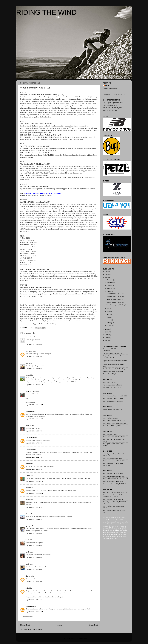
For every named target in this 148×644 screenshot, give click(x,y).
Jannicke (28, 425)
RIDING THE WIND (46, 12)
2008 (107, 338)
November (110, 283)
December (110, 280)
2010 (107, 332)
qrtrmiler (29, 488)
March (109, 320)
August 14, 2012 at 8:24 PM (34, 457)
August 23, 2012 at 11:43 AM (34, 612)
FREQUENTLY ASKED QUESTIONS (114, 94)
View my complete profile (111, 89)
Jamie (27, 564)
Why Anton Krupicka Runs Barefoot (114, 371)
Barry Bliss (29, 337)
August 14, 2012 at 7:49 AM (34, 369)
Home (59, 625)
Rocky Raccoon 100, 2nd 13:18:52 (113, 410)
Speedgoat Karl (30, 526)
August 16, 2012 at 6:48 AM (34, 533)
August (109, 291)
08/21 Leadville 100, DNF (111, 418)
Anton (107, 85)
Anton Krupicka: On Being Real (112, 353)
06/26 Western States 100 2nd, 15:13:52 (115, 423)
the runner (29, 351)
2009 (107, 335)
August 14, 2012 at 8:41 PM (34, 469)
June (108, 311)
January (109, 326)
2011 (107, 329)
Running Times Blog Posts (111, 374)
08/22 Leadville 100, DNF (111, 434)
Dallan (28, 464)
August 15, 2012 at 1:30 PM (34, 507)
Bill (27, 588)
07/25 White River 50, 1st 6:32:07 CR (114, 437)
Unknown (29, 411)
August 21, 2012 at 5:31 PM (34, 582)
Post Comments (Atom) (35, 629)
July (108, 309)
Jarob (27, 552)
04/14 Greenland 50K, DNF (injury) (113, 481)
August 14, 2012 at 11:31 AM (34, 405)
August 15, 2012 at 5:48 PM (34, 519)
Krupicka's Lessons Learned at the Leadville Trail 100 (113, 357)
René (27, 540)
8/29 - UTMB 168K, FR (110, 110)
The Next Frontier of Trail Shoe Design (114, 369)
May (108, 314)
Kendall (28, 476)
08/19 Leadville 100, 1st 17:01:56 (113, 499)
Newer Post (25, 625)
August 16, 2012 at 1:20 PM (34, 570)
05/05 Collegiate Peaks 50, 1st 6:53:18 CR (115, 479)
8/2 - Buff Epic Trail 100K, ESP (112, 108)
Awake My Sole (30, 391)
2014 (107, 272)
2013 (107, 275)
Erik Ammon (30, 437)
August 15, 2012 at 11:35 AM (34, 493)
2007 (107, 340)
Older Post (93, 625)
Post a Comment (28, 616)
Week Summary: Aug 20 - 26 (115, 294)
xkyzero (28, 576)
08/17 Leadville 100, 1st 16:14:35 (113, 473)
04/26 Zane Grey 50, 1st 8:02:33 (112, 458)
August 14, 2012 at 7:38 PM (34, 443)
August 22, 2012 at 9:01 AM (34, 600)
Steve (27, 514)
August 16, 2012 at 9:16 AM (34, 557)
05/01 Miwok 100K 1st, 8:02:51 (112, 426)
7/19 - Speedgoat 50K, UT (111, 105)
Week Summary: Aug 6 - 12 (115, 299)
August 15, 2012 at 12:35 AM (34, 481)
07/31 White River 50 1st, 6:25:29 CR (114, 421)
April (109, 317)
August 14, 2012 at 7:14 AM (34, 356)
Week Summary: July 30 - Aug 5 (116, 305)
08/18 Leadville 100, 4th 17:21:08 (113, 399)
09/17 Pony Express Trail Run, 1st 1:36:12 (115, 492)
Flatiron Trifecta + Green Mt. (115, 302)
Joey (27, 363)
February (110, 323)
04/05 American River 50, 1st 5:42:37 (114, 461)
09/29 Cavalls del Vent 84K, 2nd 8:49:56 (115, 396)
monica (28, 500)
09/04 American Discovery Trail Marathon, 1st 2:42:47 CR (112, 496)
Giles (27, 375)
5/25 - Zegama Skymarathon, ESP (113, 103)
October (109, 286)
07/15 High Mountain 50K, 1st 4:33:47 (114, 476)
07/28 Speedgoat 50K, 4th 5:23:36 (113, 401)
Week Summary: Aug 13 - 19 (115, 297)
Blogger (85, 638)
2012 (107, 277)
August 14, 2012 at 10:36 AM (34, 385)
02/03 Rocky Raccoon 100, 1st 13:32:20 (115, 484)
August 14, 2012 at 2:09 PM (34, 431)
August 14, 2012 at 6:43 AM (34, 344)
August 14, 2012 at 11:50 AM (34, 419)
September (110, 288)
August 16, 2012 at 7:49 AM (34, 545)
